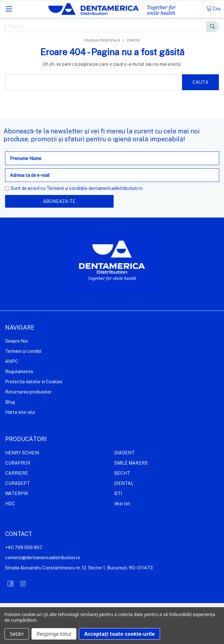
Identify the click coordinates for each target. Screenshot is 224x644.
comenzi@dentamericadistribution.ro (43, 558)
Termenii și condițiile (67, 188)
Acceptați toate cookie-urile (119, 634)
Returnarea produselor (28, 392)
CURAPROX (18, 463)
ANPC (12, 361)
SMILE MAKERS (131, 463)
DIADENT (124, 453)
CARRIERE (17, 473)
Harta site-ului (20, 412)
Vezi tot (122, 504)
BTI (118, 493)
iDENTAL (124, 483)
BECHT (122, 473)
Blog (10, 402)
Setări (17, 634)
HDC (10, 504)
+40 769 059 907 (24, 547)
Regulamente (19, 372)
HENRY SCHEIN (22, 453)
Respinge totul (54, 634)
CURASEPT (17, 483)
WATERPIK (17, 493)
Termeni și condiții (23, 351)
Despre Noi (16, 341)
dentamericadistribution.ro (115, 188)
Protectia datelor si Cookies (34, 382)
